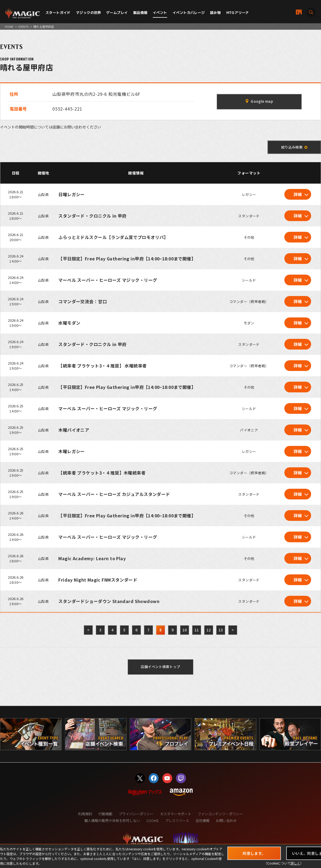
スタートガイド (58, 13)
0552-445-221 (67, 109)
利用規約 (85, 814)
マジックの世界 (89, 13)
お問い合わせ (226, 820)
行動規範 (105, 814)
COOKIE (152, 820)
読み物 (215, 13)
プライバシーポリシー (136, 814)
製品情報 (140, 13)
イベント (160, 13)
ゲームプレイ (117, 13)
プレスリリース (177, 820)
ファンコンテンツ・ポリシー (220, 814)
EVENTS (24, 26)
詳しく (295, 863)
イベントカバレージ (189, 13)
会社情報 (202, 820)
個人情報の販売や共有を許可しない (112, 820)
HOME (9, 26)
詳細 (298, 194)
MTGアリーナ (238, 13)
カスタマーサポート (176, 814)
